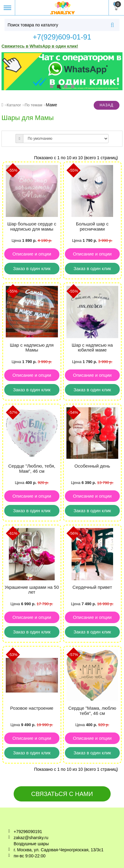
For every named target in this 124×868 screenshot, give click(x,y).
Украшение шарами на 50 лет (32, 590)
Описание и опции (32, 254)
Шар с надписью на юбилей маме (92, 348)
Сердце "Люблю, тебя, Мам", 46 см (32, 468)
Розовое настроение (32, 708)
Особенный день (92, 466)
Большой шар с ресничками (92, 226)
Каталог (14, 105)
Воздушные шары (31, 844)
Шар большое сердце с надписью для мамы (32, 226)
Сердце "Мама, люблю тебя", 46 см (92, 711)
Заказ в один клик (32, 268)
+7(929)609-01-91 (62, 37)
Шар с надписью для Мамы (32, 348)
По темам (33, 105)
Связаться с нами (62, 794)
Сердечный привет (92, 587)
